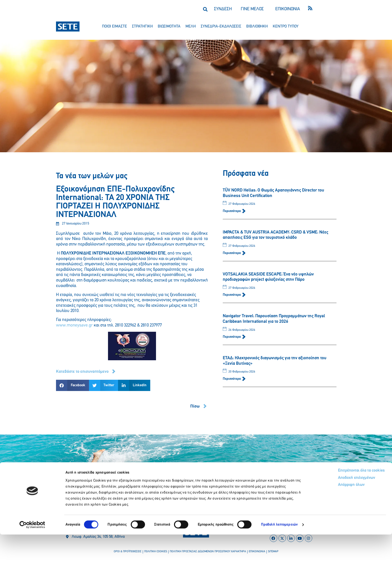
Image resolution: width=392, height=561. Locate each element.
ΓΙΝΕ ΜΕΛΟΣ (252, 9)
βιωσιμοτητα (169, 26)
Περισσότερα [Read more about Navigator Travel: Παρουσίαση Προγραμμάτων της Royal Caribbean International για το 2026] (232, 337)
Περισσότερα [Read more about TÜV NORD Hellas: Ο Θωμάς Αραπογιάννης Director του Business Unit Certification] (232, 211)
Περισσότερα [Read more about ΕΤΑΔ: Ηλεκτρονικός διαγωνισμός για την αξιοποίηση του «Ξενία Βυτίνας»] (232, 379)
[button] (205, 9)
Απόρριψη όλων (329, 513)
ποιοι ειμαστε (114, 26)
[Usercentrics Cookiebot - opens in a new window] (32, 551)
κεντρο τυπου (286, 26)
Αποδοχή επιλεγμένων (335, 505)
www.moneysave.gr (74, 325)
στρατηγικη (142, 26)
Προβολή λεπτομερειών (279, 551)
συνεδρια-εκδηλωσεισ (221, 26)
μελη (191, 26)
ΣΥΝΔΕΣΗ (223, 9)
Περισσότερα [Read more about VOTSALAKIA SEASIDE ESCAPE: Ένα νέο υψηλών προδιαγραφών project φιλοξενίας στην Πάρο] (232, 295)
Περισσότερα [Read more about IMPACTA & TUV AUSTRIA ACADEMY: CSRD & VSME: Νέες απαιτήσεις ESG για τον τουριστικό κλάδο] (232, 253)
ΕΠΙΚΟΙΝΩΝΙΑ (288, 9)
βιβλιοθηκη (257, 26)
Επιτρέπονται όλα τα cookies (340, 497)
